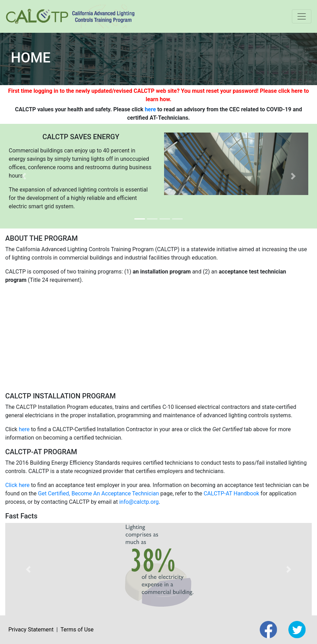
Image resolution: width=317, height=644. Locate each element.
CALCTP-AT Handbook (231, 493)
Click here (17, 485)
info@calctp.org (139, 502)
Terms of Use (77, 630)
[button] (24, 176)
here (150, 109)
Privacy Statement (31, 630)
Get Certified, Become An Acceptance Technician (99, 493)
